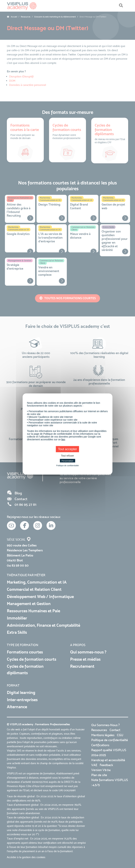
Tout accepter (67, 449)
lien (63, 439)
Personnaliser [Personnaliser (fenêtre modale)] (67, 461)
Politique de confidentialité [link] (67, 466)
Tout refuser (67, 456)
